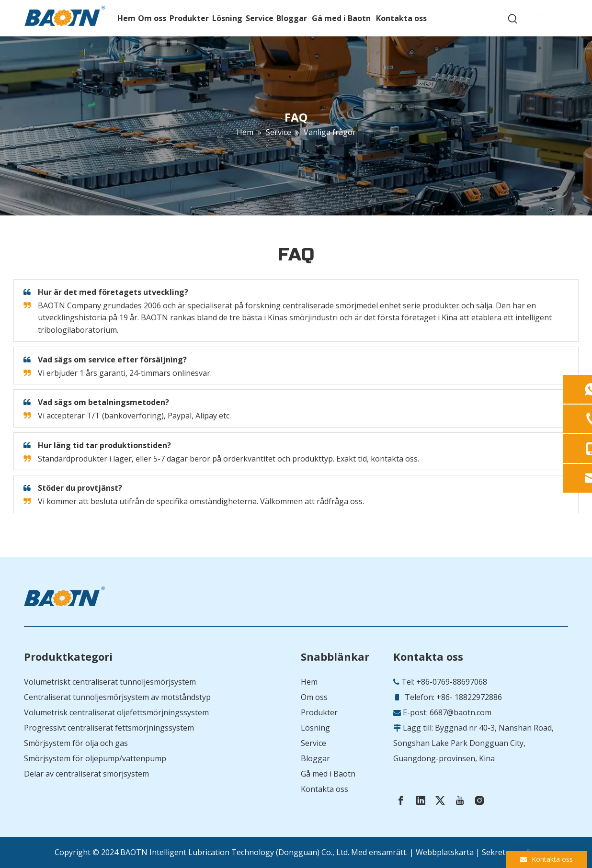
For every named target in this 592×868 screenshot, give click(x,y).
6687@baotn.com (461, 712)
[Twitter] (440, 800)
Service (313, 743)
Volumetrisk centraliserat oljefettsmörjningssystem (116, 712)
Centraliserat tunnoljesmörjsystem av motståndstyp (117, 697)
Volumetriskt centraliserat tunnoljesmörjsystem (110, 682)
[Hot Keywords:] (513, 19)
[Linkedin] (421, 800)
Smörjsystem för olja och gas (76, 743)
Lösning (315, 728)
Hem (309, 682)
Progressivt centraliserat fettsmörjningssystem (109, 728)
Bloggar (315, 758)
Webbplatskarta (445, 852)
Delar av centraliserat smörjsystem (86, 774)
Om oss (314, 697)
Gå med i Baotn (328, 774)
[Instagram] (479, 800)
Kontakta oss (324, 789)
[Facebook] (401, 800)
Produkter (319, 712)
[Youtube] (460, 800)
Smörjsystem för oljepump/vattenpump (95, 758)
